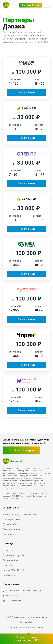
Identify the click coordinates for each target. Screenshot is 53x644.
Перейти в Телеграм (21, 450)
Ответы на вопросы (13, 555)
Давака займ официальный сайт (29, 617)
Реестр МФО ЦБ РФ (13, 570)
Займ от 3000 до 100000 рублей (19, 515)
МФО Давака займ (24, 35)
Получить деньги (30, 5)
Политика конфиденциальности (26, 627)
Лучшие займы (10, 524)
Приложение (10, 534)
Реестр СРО (9, 575)
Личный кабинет (11, 560)
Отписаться (9, 550)
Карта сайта (26, 622)
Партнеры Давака (12, 519)
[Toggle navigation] (47, 5)
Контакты (8, 565)
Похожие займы (11, 529)
